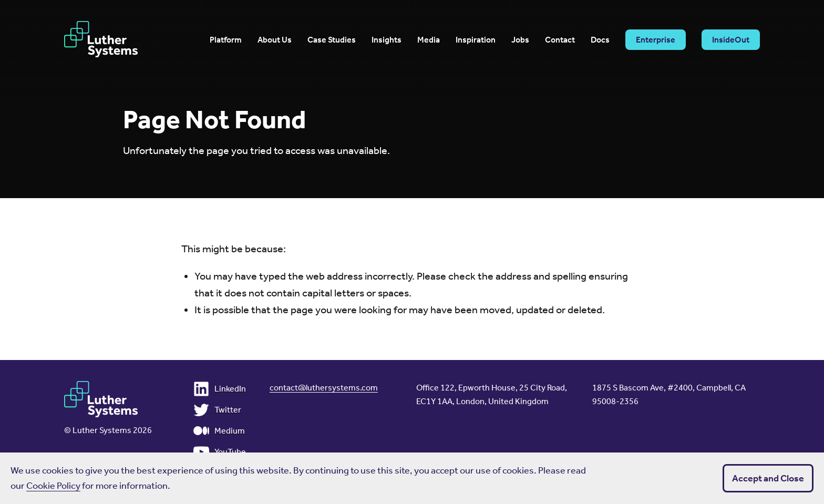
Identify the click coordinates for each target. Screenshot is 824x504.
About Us (275, 40)
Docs (600, 40)
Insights (387, 40)
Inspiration (476, 40)
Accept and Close (768, 478)
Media (429, 40)
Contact (560, 40)
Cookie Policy (53, 486)
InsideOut (731, 40)
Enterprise (656, 40)
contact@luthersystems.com (324, 388)
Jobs (520, 40)
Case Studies (332, 40)
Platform (226, 40)
